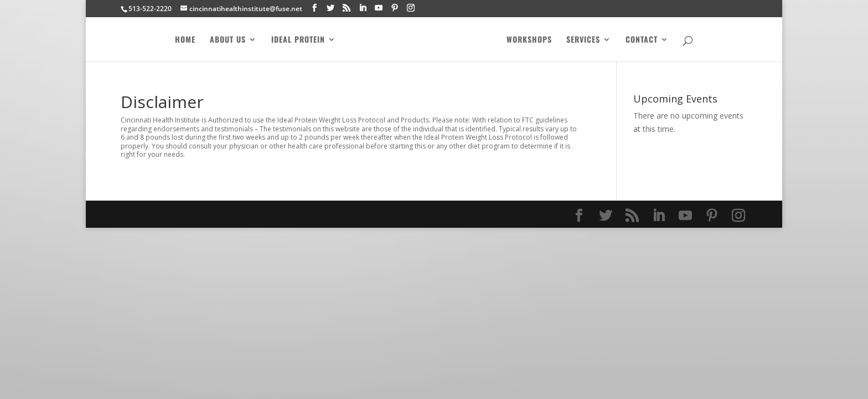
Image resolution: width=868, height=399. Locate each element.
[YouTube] (379, 8)
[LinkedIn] (363, 8)
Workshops (532, 40)
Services (586, 40)
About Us (225, 40)
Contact (644, 40)
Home (182, 40)
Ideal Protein (295, 40)
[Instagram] (411, 8)
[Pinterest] (395, 8)
